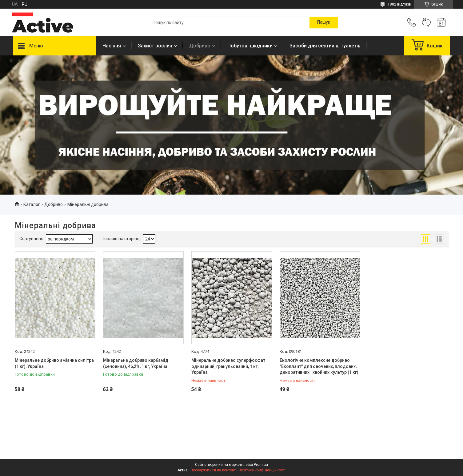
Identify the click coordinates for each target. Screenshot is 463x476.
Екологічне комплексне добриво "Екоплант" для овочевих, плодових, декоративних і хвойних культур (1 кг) (319, 366)
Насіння (112, 46)
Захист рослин (155, 46)
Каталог (32, 204)
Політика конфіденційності (262, 470)
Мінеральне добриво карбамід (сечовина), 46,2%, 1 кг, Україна (136, 363)
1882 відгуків (399, 4)
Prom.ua (261, 465)
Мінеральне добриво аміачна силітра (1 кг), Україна (54, 363)
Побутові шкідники (250, 46)
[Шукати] (324, 22)
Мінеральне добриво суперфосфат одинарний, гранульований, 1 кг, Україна (228, 366)
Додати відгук (426, 22)
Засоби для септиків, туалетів (325, 46)
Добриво (200, 46)
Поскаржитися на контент (213, 470)
